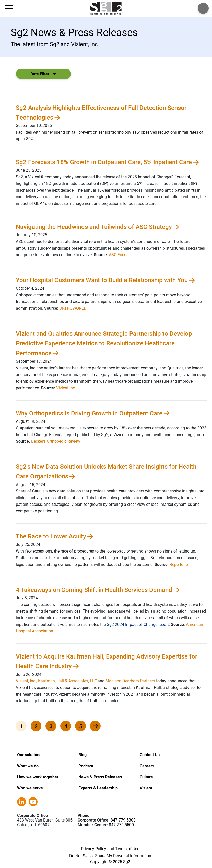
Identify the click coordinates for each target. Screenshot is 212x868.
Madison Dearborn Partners (130, 681)
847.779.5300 (123, 820)
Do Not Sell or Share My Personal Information (110, 856)
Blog (83, 754)
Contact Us (150, 754)
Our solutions (29, 754)
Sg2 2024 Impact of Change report (138, 624)
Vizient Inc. (66, 388)
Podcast (86, 766)
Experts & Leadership (98, 788)
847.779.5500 (121, 824)
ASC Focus (119, 255)
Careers (147, 766)
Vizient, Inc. (26, 681)
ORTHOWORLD (73, 308)
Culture (146, 777)
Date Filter (40, 74)
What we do (28, 766)
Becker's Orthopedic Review (56, 441)
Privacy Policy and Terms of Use (110, 848)
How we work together (38, 777)
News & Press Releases (100, 777)
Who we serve (30, 788)
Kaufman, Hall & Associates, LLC (68, 681)
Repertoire (179, 564)
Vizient (146, 788)
